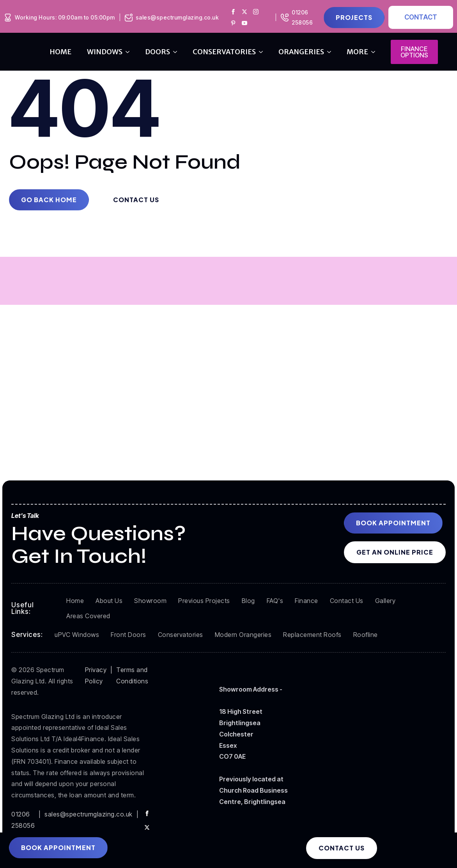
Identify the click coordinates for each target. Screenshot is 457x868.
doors (158, 52)
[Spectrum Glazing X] (244, 12)
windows (105, 52)
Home (60, 52)
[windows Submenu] (130, 52)
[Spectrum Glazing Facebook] (233, 12)
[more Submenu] (376, 52)
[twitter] (147, 827)
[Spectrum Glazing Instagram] (256, 12)
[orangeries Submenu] (331, 52)
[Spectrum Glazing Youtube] (244, 23)
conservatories (224, 52)
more (357, 52)
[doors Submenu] (177, 52)
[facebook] (147, 813)
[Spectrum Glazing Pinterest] (233, 23)
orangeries (301, 52)
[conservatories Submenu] (263, 52)
